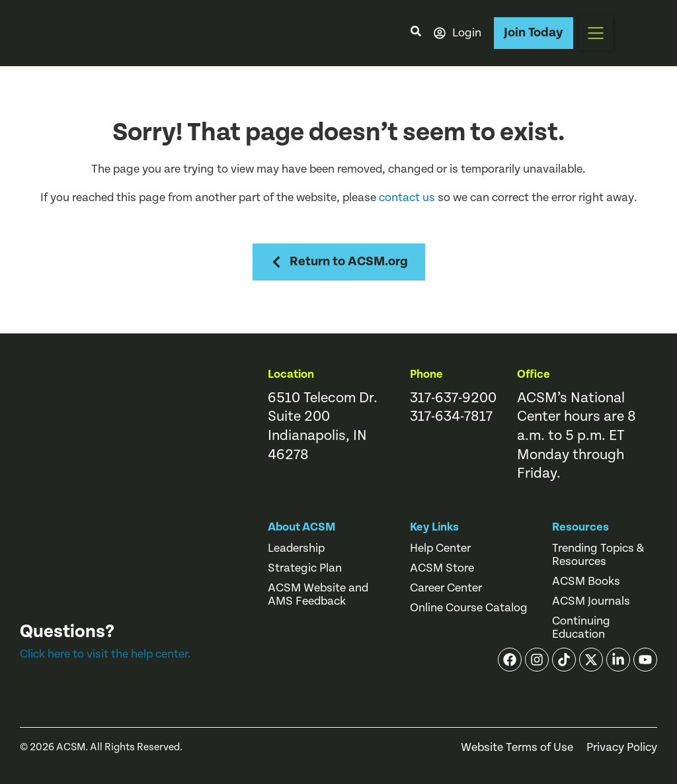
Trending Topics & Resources (598, 555)
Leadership (296, 548)
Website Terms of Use (517, 748)
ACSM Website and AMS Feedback (318, 595)
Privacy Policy (622, 748)
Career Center (446, 588)
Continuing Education (581, 628)
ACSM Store (442, 568)
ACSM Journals (591, 601)
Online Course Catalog (469, 608)
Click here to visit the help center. (105, 654)
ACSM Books (586, 582)
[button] (596, 33)
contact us (407, 197)
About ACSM (302, 527)
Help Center (440, 548)
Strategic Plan (305, 568)
